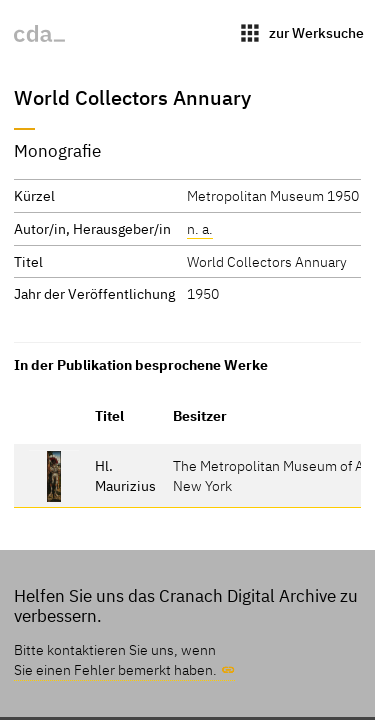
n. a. (200, 228)
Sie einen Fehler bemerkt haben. (115, 669)
